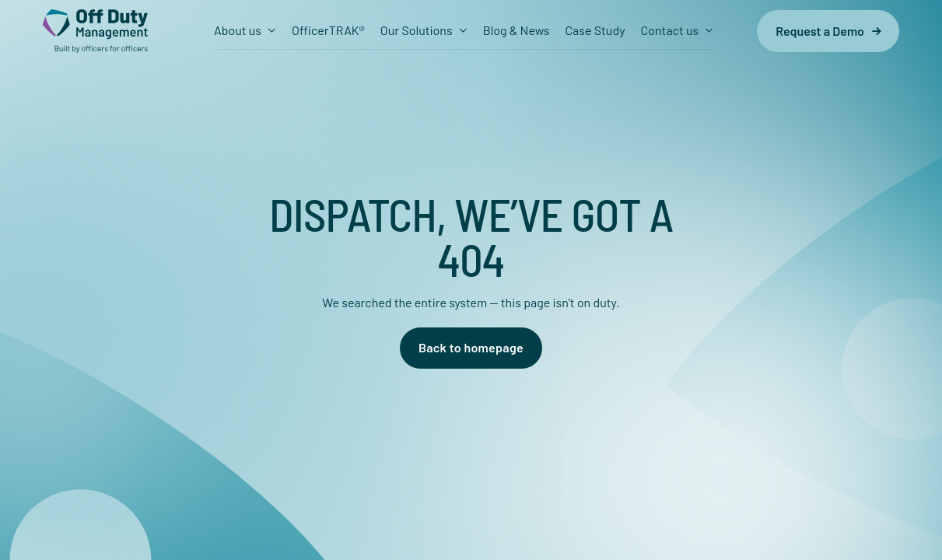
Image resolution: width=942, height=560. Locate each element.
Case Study (595, 30)
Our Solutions (417, 30)
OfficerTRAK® (328, 30)
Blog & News (517, 30)
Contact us (670, 30)
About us (238, 30)
